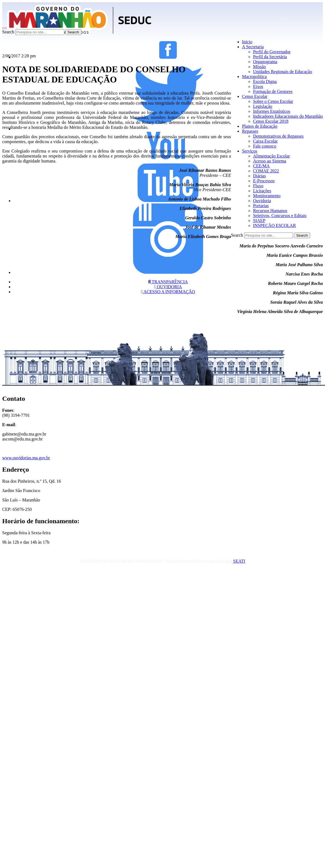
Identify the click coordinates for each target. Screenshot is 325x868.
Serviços (250, 151)
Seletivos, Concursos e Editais (280, 216)
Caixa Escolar (265, 141)
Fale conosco (265, 146)
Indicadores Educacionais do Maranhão (288, 116)
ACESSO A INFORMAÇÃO (168, 292)
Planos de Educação (260, 126)
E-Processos (264, 181)
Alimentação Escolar (271, 156)
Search (8, 32)
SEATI (239, 561)
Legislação (263, 106)
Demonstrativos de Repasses (278, 136)
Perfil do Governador (272, 52)
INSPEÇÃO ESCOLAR (274, 225)
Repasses (250, 131)
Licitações (262, 191)
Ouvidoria (262, 201)
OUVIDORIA (168, 287)
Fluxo (258, 186)
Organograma (265, 62)
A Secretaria (253, 47)
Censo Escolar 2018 (271, 121)
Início (247, 42)
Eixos (258, 86)
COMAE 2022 (266, 171)
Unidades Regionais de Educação (283, 72)
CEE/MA (261, 166)
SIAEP (259, 221)
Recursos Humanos (270, 211)
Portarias (261, 206)
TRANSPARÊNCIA (168, 282)
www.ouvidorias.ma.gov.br (26, 458)
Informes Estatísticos (272, 111)
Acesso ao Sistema (270, 161)
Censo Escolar (255, 96)
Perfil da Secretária (270, 57)
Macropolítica (254, 77)
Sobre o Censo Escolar (273, 101)
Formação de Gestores (273, 91)
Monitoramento (267, 196)
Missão (259, 67)
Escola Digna (265, 82)
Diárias (259, 176)
